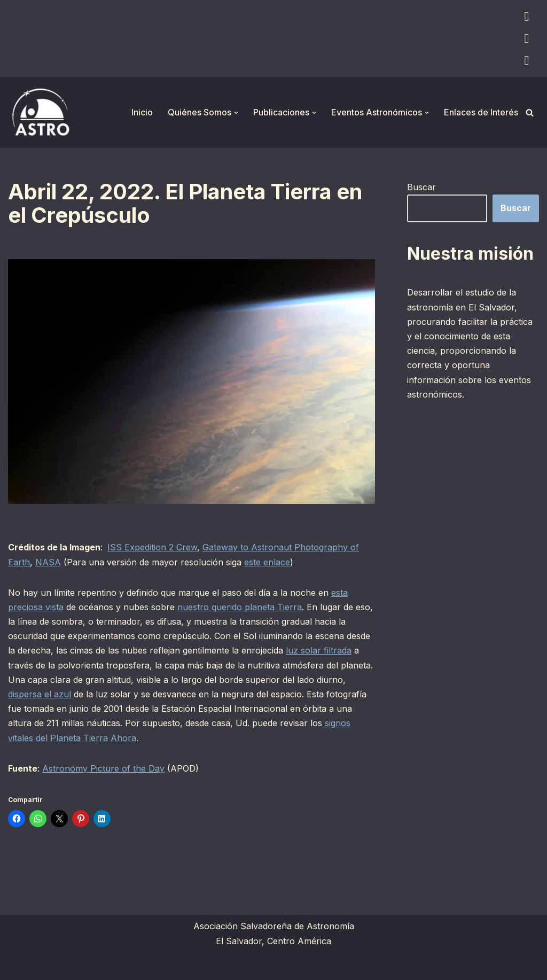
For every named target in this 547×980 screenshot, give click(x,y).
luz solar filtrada (319, 650)
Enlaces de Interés (481, 112)
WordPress (139, 966)
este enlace (267, 562)
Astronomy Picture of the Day (103, 768)
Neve (19, 966)
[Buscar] (530, 112)
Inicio (142, 112)
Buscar (421, 187)
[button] (236, 113)
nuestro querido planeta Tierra (240, 607)
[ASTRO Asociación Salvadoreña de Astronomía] (40, 112)
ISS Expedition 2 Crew (152, 547)
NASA (48, 562)
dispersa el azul (40, 694)
